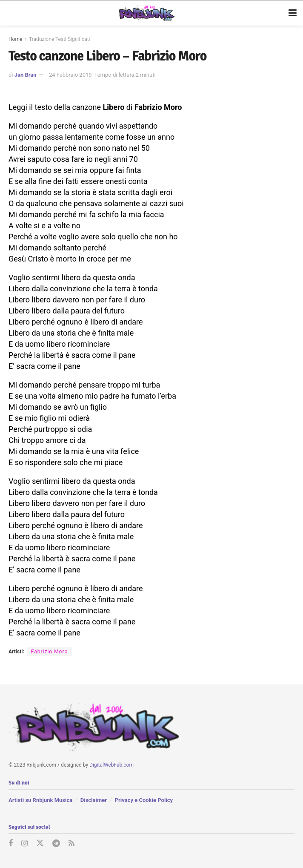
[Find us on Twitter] (40, 844)
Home (15, 39)
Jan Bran (26, 75)
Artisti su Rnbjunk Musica (40, 800)
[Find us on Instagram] (24, 844)
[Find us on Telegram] (56, 844)
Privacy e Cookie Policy (144, 800)
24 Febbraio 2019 (70, 75)
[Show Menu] (293, 13)
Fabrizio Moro (50, 652)
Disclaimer (94, 800)
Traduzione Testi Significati (60, 39)
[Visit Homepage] (145, 13)
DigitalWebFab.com (111, 765)
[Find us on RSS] (71, 844)
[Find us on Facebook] (11, 844)
